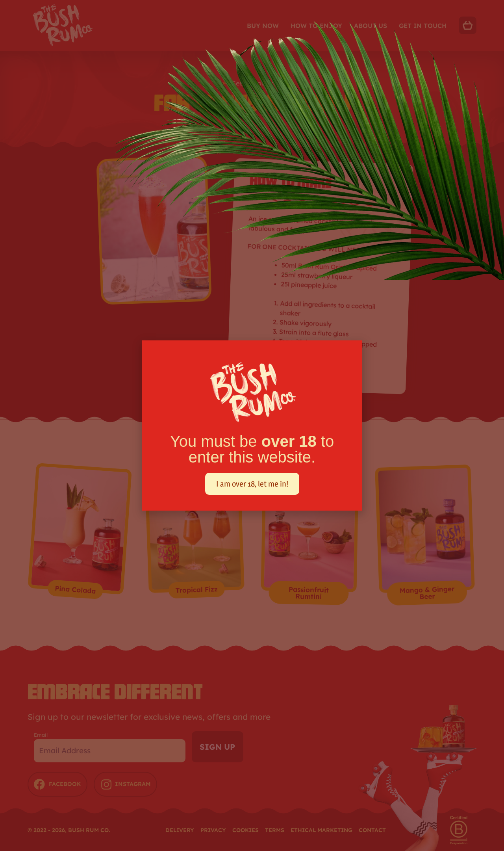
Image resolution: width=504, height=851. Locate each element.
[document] (252, 425)
